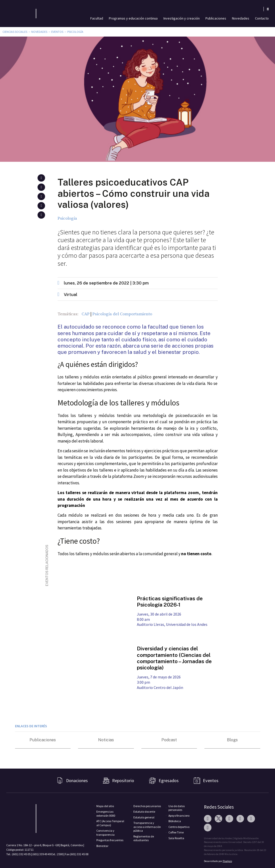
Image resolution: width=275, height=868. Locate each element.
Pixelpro (227, 861)
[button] (41, 178)
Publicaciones (216, 18)
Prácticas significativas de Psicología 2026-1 (170, 602)
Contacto (262, 18)
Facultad (97, 18)
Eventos (57, 32)
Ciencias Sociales (15, 32)
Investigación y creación (182, 18)
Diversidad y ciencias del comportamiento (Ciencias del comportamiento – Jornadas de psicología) (174, 658)
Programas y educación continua (133, 18)
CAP (86, 314)
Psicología (75, 32)
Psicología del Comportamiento (122, 314)
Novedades (241, 18)
